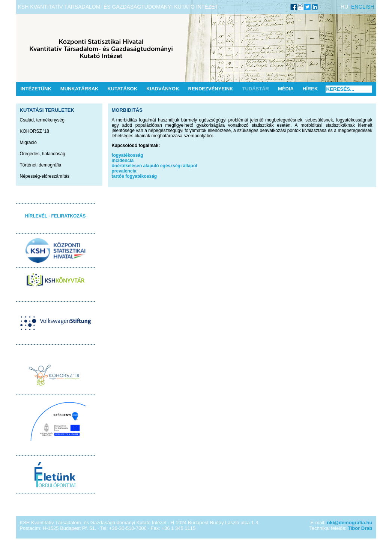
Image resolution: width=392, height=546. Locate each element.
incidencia (123, 160)
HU (344, 7)
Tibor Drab (360, 528)
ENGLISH (363, 7)
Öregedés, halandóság (43, 154)
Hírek (310, 89)
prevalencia (124, 171)
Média (286, 89)
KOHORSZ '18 (35, 131)
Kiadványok (163, 89)
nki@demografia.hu (349, 523)
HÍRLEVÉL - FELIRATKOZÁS (56, 216)
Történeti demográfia (41, 165)
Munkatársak (80, 89)
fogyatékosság (128, 155)
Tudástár (255, 89)
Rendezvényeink (211, 89)
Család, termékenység (42, 120)
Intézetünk (36, 89)
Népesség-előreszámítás (45, 176)
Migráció (28, 142)
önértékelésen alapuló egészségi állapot (155, 166)
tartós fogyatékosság (134, 176)
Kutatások (122, 89)
